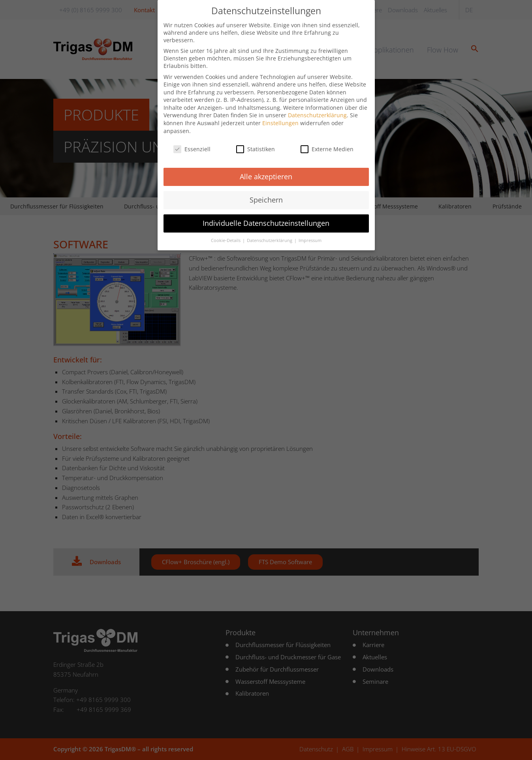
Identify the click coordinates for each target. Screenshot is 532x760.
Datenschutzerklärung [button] (270, 233)
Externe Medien (327, 142)
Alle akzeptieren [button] (266, 169)
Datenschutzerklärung (317, 108)
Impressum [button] (310, 233)
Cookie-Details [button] (226, 233)
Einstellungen (280, 116)
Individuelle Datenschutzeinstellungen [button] (266, 216)
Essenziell (192, 142)
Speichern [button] (266, 193)
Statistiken (256, 142)
